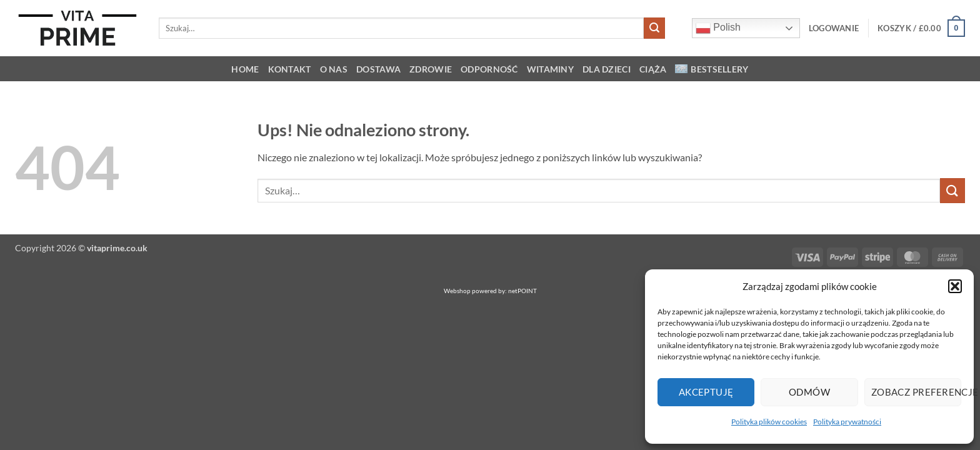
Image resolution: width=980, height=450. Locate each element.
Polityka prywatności (847, 422)
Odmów (809, 392)
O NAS (334, 69)
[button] (955, 286)
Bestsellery (712, 69)
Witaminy (550, 69)
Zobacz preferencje (916, 392)
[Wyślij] (654, 28)
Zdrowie (431, 69)
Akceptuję (706, 392)
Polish (718, 28)
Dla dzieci (607, 69)
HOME (245, 69)
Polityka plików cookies (769, 422)
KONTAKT (290, 69)
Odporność (489, 69)
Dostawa (378, 69)
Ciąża (653, 69)
